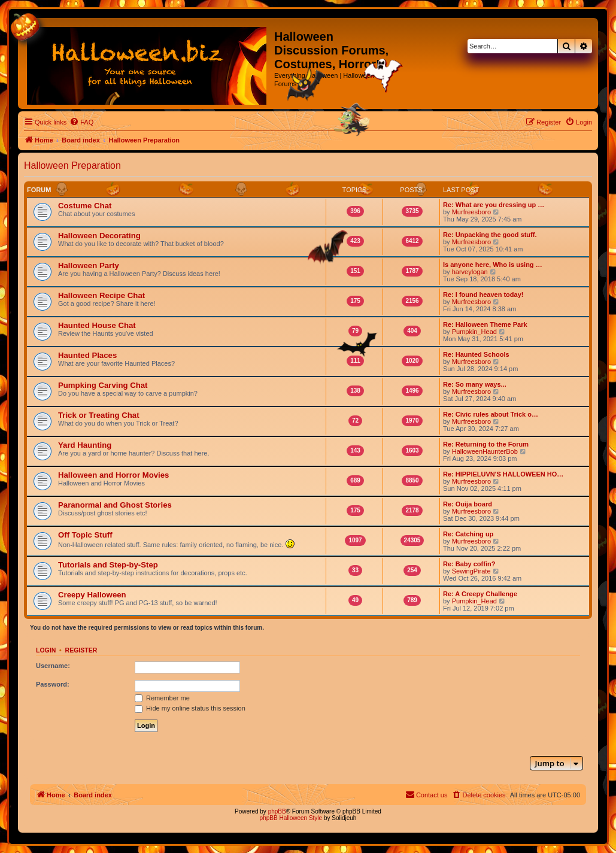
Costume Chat (85, 206)
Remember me (162, 698)
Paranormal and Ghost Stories (115, 505)
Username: (53, 666)
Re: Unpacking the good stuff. (490, 235)
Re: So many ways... (475, 384)
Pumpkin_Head (474, 332)
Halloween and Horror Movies (113, 475)
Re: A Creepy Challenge (480, 594)
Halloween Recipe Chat (101, 295)
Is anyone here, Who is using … (493, 265)
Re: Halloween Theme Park (485, 324)
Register (81, 650)
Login (46, 650)
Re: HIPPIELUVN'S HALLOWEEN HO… (503, 474)
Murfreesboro (471, 212)
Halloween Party (89, 265)
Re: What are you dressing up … (494, 205)
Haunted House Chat (97, 325)
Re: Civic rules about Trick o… (491, 414)
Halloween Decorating (99, 236)
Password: (53, 684)
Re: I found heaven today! (483, 295)
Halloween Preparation (72, 166)
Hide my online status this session (190, 708)
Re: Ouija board (468, 504)
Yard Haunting (85, 445)
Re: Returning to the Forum (486, 444)
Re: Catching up (468, 534)
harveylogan (470, 272)
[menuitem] (81, 122)
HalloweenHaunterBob (485, 451)
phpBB (277, 811)
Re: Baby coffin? (469, 564)
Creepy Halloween (92, 595)
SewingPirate (471, 571)
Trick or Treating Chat (99, 415)
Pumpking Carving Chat (103, 385)
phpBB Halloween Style (291, 818)
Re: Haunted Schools (476, 354)
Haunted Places (87, 355)
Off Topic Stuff (85, 535)
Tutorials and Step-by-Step (108, 565)
